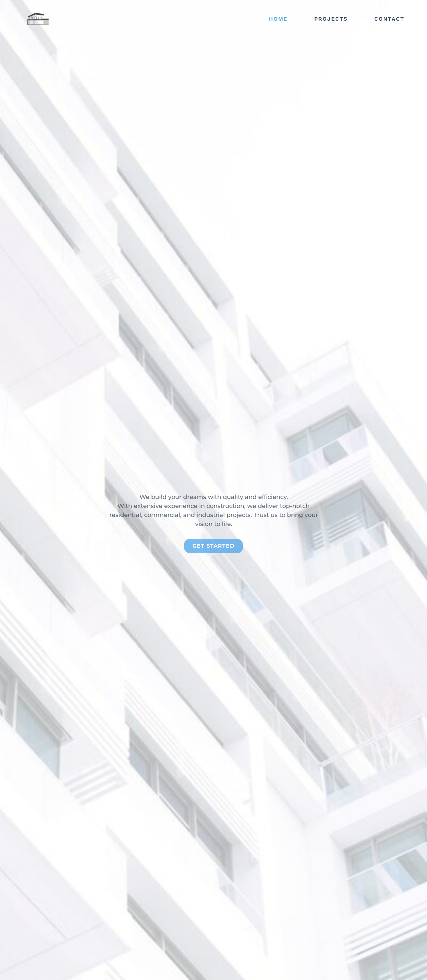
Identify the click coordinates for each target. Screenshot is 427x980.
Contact (389, 19)
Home (278, 19)
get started (213, 568)
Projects (331, 19)
